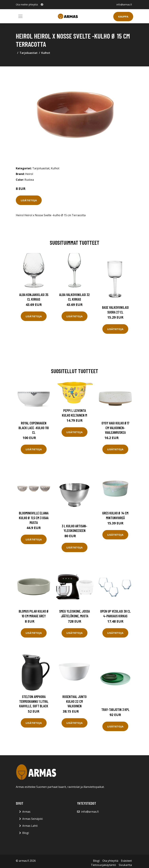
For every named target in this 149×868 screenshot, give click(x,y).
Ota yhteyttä (110, 861)
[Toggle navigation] (20, 16)
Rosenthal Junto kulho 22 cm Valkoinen (74, 701)
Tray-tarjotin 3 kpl (115, 709)
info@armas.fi (124, 5)
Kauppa (123, 16)
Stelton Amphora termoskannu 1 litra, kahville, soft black (34, 701)
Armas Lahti (30, 826)
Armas (26, 812)
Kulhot (46, 53)
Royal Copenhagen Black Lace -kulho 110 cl (34, 428)
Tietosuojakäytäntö (103, 865)
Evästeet (126, 861)
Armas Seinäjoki (32, 819)
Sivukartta (125, 865)
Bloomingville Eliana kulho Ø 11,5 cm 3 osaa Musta (34, 518)
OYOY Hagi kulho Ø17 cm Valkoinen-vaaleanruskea (115, 428)
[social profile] (42, 5)
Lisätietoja (29, 200)
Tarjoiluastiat (29, 53)
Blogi (26, 833)
